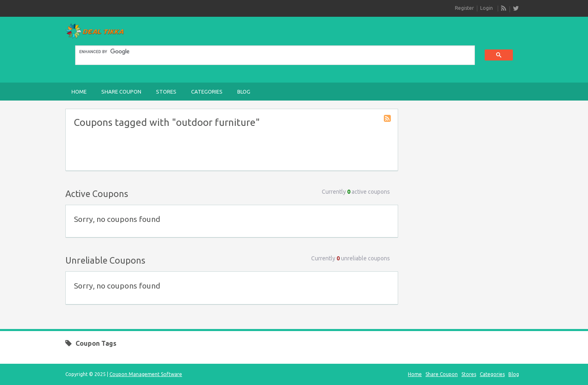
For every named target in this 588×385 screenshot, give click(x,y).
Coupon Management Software (146, 374)
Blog (244, 92)
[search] (270, 52)
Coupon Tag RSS (388, 119)
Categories (207, 92)
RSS (504, 9)
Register (464, 8)
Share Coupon (121, 92)
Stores (166, 92)
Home (79, 92)
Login (487, 8)
